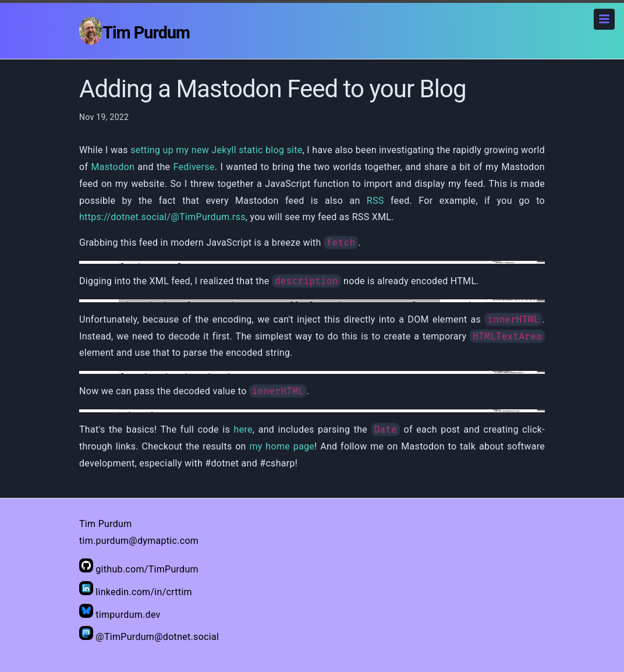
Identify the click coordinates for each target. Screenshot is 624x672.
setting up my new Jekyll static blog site (216, 150)
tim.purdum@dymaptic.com (139, 541)
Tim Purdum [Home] (134, 31)
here (243, 429)
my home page (282, 446)
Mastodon (113, 167)
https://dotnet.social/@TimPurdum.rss (162, 217)
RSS (375, 201)
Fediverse (194, 167)
